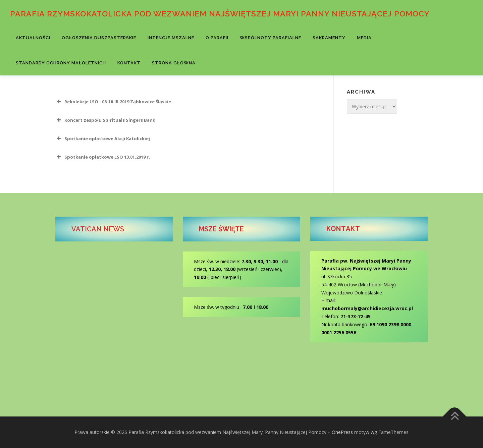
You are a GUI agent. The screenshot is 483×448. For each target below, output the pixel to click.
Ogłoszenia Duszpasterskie (99, 38)
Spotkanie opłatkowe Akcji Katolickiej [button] (103, 138)
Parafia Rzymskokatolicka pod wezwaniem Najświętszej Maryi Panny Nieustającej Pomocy (220, 14)
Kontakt (129, 63)
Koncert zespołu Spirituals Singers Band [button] (105, 120)
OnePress (342, 432)
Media (364, 38)
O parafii (217, 38)
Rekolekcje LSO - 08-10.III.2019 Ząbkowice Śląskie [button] (113, 102)
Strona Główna (174, 63)
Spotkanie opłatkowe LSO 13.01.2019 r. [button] (103, 157)
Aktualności (33, 38)
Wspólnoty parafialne (271, 38)
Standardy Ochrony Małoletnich (61, 63)
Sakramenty (329, 38)
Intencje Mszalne (171, 38)
